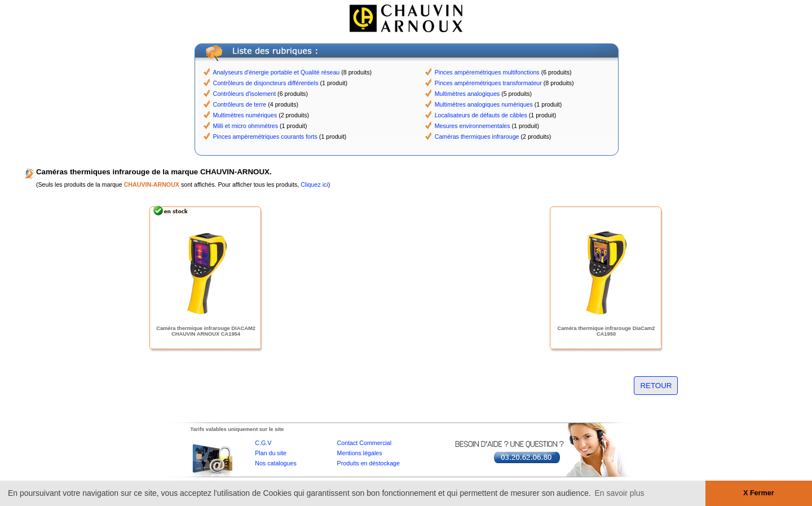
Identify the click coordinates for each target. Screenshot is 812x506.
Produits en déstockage (369, 463)
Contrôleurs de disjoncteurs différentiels (266, 83)
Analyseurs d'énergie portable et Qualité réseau (277, 72)
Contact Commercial (365, 443)
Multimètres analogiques (467, 94)
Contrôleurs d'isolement (245, 94)
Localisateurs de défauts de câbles (481, 115)
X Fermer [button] (759, 493)
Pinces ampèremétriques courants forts (265, 137)
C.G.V (263, 443)
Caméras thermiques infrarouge (477, 137)
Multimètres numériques (245, 115)
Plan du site (271, 453)
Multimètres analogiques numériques (484, 104)
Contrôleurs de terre (240, 104)
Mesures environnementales (473, 126)
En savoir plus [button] (620, 493)
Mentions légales (360, 453)
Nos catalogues (275, 463)
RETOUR (656, 386)
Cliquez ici (314, 184)
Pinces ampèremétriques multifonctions (487, 72)
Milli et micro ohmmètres (246, 126)
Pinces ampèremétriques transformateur (488, 83)
